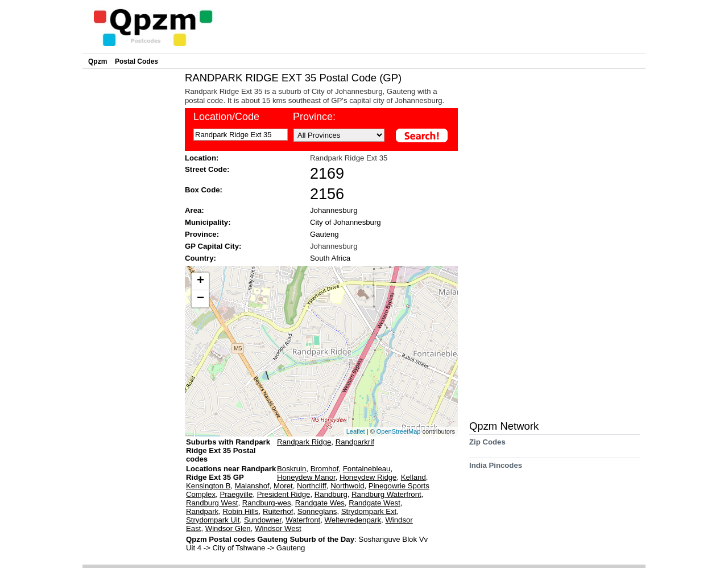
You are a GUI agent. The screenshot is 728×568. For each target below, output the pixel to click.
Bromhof (325, 469)
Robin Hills (241, 511)
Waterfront (303, 520)
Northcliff (312, 486)
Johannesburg (334, 210)
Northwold (347, 486)
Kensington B (208, 486)
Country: (200, 258)
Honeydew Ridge (368, 477)
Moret (283, 486)
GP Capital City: (213, 246)
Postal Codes (136, 61)
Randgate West (375, 503)
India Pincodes (496, 469)
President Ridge (284, 494)
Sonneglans (317, 511)
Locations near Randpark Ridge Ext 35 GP (231, 473)
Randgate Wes (320, 503)
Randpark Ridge (304, 442)
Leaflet (356, 431)
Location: (202, 158)
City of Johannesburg (346, 222)
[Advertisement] (131, 242)
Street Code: (207, 169)
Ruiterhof (278, 511)
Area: (195, 210)
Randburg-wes (267, 503)
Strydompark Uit (213, 520)
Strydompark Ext (369, 511)
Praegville (236, 494)
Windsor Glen (228, 528)
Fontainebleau (367, 469)
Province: (314, 117)
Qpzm (98, 61)
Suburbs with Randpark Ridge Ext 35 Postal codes (228, 450)
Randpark (202, 511)
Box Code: (204, 190)
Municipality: (208, 222)
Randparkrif (355, 442)
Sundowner (263, 520)
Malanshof (252, 486)
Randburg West (212, 503)
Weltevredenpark (353, 520)
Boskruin (291, 469)
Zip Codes (487, 446)
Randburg (331, 494)
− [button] (200, 299)
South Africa (330, 258)
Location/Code (226, 117)
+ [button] (200, 281)
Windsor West (278, 528)
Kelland (413, 477)
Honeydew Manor (306, 477)
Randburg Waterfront (386, 494)
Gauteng (324, 234)
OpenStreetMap (399, 431)
